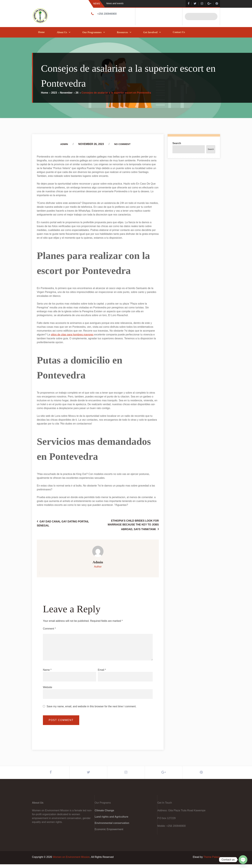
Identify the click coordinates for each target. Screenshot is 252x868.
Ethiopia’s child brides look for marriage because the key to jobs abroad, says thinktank (133, 525)
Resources (122, 32)
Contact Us (179, 32)
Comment (49, 629)
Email (102, 670)
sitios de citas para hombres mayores (72, 335)
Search (177, 143)
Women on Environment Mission (71, 861)
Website (48, 687)
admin (63, 144)
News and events (115, 3)
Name (47, 670)
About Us (62, 32)
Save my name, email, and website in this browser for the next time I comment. (91, 706)
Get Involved (150, 32)
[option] (140, 3)
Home (41, 32)
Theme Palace (212, 861)
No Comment (123, 144)
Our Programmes (92, 32)
